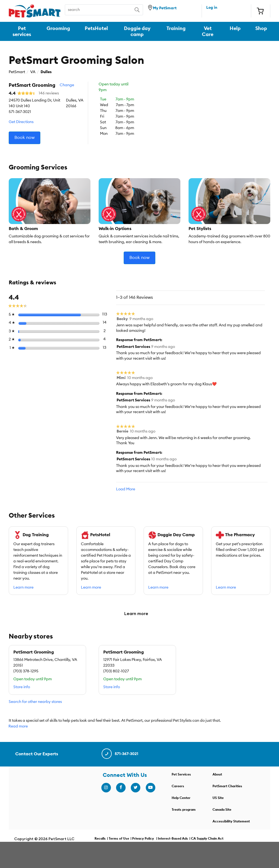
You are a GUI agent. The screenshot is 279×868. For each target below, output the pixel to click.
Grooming (58, 28)
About (217, 774)
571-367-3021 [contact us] (119, 754)
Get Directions (21, 122)
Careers (178, 786)
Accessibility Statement (231, 821)
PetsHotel (96, 28)
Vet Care (208, 31)
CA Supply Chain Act (207, 839)
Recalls (100, 839)
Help (235, 28)
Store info (22, 687)
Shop (261, 28)
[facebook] (121, 788)
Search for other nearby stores (35, 702)
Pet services (22, 31)
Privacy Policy (143, 839)
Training (176, 28)
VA (33, 72)
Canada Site (222, 810)
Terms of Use (119, 839)
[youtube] (150, 788)
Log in (212, 8)
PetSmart (17, 72)
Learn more (23, 587)
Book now (25, 138)
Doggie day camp (137, 31)
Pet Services (181, 774)
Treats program (184, 810)
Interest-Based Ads (173, 839)
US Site (218, 798)
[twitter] (135, 788)
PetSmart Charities (227, 786)
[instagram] (106, 788)
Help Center (181, 798)
